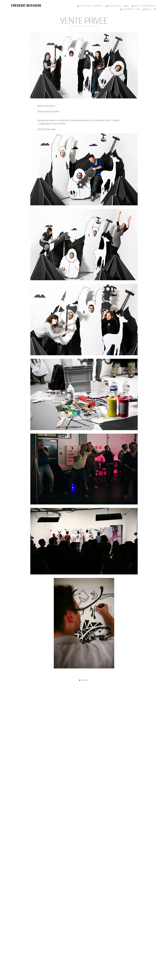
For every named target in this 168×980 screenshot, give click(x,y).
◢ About (147, 9)
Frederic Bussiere (26, 5)
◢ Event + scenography (143, 6)
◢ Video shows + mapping (90, 6)
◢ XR (126, 6)
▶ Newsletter (84, 680)
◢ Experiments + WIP (130, 9)
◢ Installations (113, 6)
